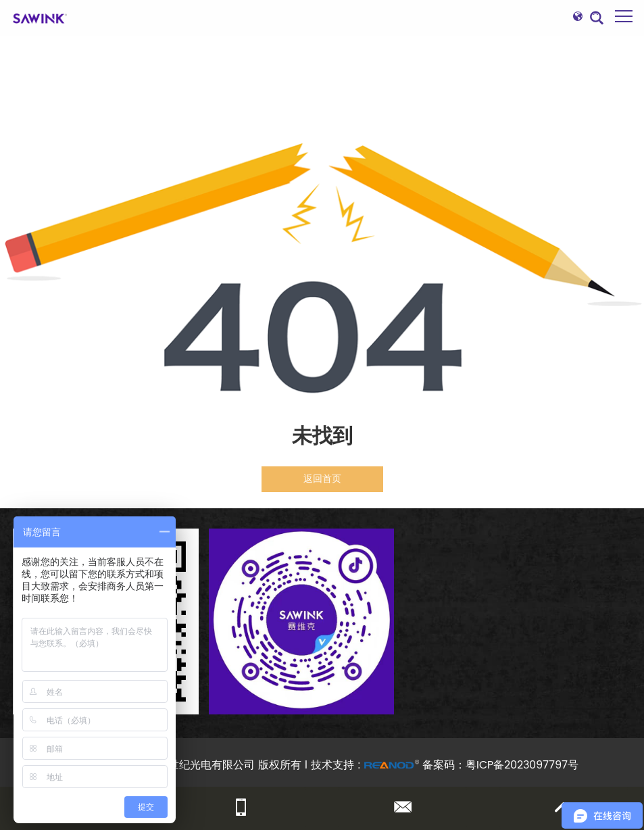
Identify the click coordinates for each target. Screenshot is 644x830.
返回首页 (322, 479)
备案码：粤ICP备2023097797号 (500, 765)
